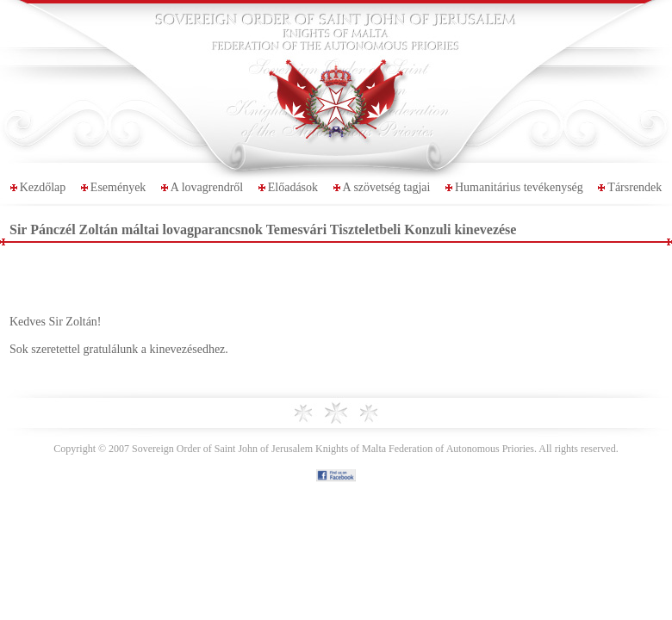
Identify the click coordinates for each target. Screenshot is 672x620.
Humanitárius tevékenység (519, 187)
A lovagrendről (207, 187)
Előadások (293, 187)
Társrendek (635, 187)
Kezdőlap (43, 187)
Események (118, 187)
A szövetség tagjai (387, 187)
